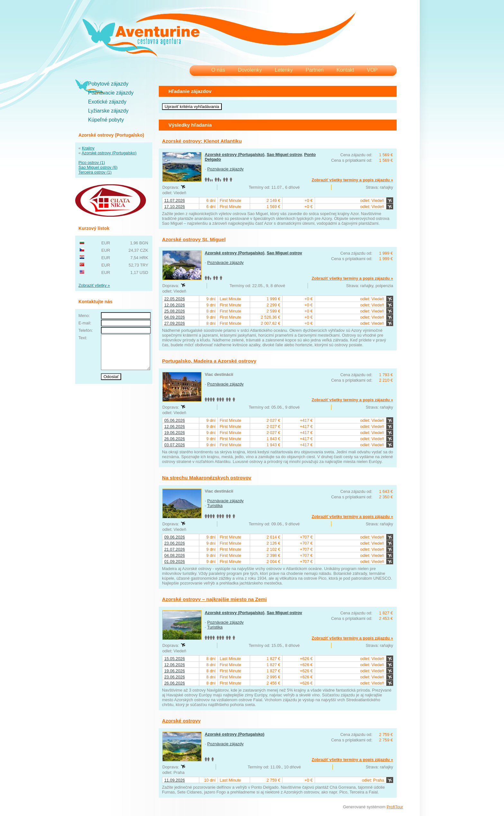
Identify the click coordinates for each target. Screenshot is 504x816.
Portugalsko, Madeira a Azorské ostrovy (209, 361)
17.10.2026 (175, 207)
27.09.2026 (175, 323)
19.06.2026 (175, 433)
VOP (372, 70)
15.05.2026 (175, 659)
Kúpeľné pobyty (106, 120)
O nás (218, 70)
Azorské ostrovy (181, 721)
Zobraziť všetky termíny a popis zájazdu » (352, 180)
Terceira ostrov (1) (95, 172)
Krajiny (88, 148)
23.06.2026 (175, 543)
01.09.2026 (175, 562)
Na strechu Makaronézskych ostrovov (207, 478)
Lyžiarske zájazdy (108, 111)
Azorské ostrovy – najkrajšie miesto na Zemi (214, 599)
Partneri (315, 70)
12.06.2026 (175, 305)
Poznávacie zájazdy (111, 93)
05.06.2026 (175, 420)
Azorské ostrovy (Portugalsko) (109, 153)
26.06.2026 (175, 439)
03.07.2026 (175, 445)
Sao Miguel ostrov (284, 154)
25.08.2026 (175, 311)
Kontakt (345, 70)
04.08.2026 (175, 555)
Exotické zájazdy (107, 102)
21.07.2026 (175, 549)
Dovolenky (250, 70)
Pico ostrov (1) (92, 163)
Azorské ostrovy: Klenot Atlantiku (202, 141)
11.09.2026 (175, 780)
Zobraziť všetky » (94, 285)
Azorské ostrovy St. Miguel (194, 239)
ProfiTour (395, 807)
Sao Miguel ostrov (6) (98, 167)
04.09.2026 (175, 317)
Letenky (284, 70)
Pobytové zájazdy (108, 84)
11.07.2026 (175, 200)
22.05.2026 (175, 299)
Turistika (215, 506)
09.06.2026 (175, 537)
